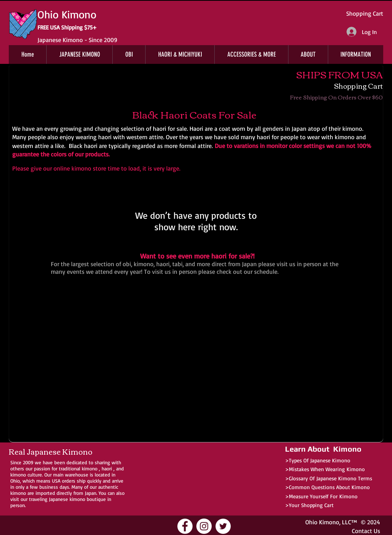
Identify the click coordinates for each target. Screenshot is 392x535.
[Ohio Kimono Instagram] (204, 526)
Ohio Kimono (322, 522)
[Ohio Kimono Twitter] (223, 526)
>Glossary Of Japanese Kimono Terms (329, 478)
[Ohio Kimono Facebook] (185, 526)
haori (107, 468)
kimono (90, 468)
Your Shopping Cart (311, 505)
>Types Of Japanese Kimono (318, 460)
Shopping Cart (365, 13)
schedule (266, 272)
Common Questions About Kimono (329, 487)
